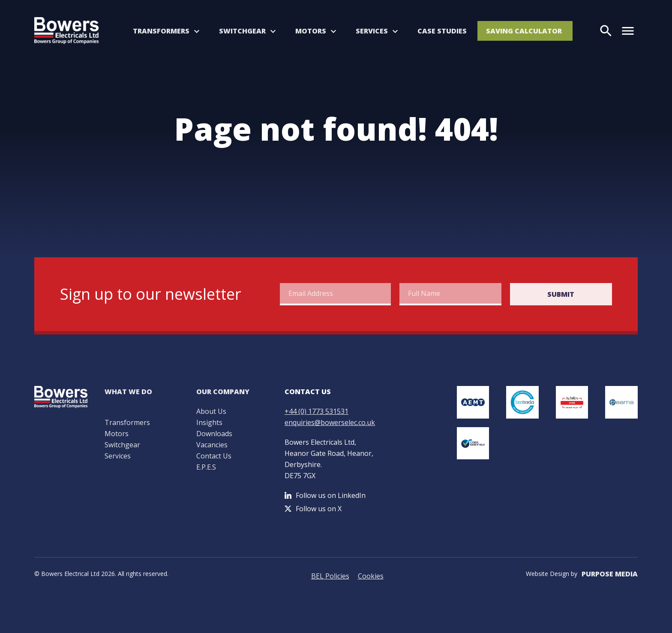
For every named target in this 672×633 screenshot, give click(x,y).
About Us (211, 411)
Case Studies (442, 31)
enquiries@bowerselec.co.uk (330, 422)
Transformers (161, 31)
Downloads (214, 434)
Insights (209, 422)
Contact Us (214, 456)
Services (372, 31)
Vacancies (212, 445)
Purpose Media (610, 574)
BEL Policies (330, 576)
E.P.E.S (206, 467)
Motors (311, 31)
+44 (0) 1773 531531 (316, 411)
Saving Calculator (524, 31)
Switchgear (242, 31)
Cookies (371, 576)
